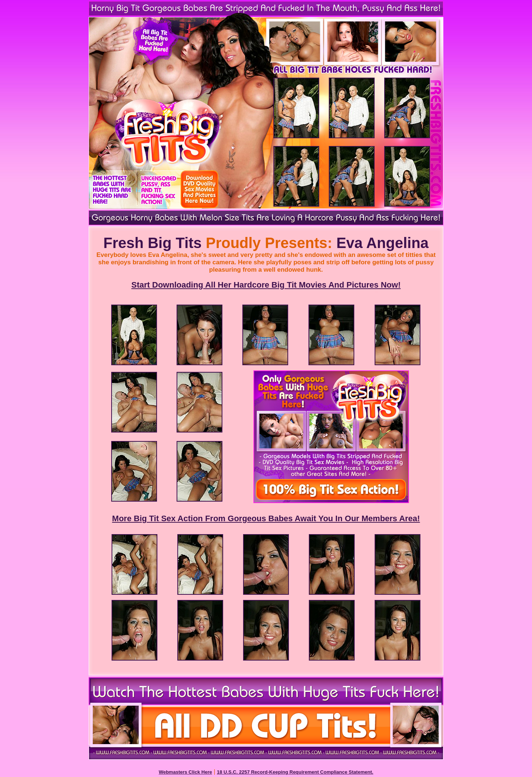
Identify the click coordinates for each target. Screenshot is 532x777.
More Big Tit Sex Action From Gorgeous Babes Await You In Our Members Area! (266, 518)
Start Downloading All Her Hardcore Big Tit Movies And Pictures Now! (266, 285)
